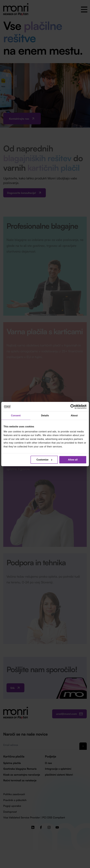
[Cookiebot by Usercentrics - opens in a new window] (74, 407)
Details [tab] (45, 416)
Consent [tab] (16, 416)
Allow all (73, 460)
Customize (44, 460)
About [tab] (74, 416)
